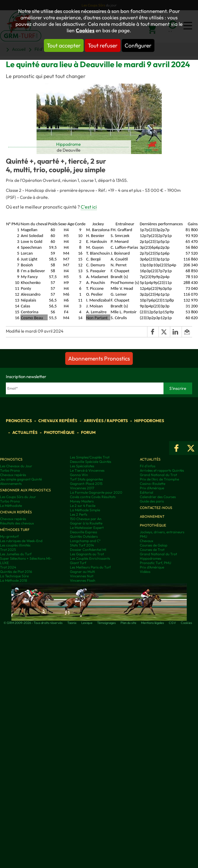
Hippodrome (68, 144)
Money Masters (82, 501)
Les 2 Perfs (79, 514)
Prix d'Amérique (152, 488)
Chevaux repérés (58, 421)
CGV (172, 623)
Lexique (87, 623)
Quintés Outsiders (84, 536)
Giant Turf (78, 563)
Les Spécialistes (82, 466)
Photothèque (59, 432)
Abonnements (11, 484)
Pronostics (19, 421)
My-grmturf (9, 536)
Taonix (72, 623)
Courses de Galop (154, 545)
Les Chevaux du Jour (16, 466)
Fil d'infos (148, 466)
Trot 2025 (8, 550)
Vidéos (145, 572)
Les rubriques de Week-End (21, 541)
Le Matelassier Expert (87, 528)
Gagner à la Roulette (86, 523)
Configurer (138, 45)
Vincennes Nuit (82, 576)
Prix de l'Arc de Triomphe (159, 479)
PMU (143, 536)
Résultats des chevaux (17, 523)
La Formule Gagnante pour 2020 (96, 492)
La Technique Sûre (14, 576)
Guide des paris (152, 501)
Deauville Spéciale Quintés (91, 462)
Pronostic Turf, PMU (155, 563)
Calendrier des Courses (158, 497)
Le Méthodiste (11, 506)
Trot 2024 (8, 567)
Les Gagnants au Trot (87, 554)
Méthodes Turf (15, 530)
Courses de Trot (152, 550)
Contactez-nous (156, 508)
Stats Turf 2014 (82, 545)
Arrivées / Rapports (106, 421)
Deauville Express (83, 532)
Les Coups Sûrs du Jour (18, 497)
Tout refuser (103, 45)
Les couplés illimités (15, 545)
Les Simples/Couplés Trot (90, 457)
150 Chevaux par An (86, 519)
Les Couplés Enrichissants (90, 558)
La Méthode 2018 (14, 580)
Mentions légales (153, 623)
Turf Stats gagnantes (86, 479)
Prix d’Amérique (152, 567)
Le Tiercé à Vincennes (87, 470)
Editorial (147, 492)
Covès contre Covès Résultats (93, 497)
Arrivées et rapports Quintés (162, 470)
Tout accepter (64, 45)
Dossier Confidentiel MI (88, 550)
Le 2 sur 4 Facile (83, 506)
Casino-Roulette (153, 484)
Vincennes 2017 (82, 488)
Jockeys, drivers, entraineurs (162, 532)
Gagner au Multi (82, 572)
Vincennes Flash (83, 580)
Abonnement (152, 516)
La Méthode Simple (85, 510)
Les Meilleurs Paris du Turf (90, 567)
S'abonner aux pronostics (25, 490)
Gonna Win (79, 475)
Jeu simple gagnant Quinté (21, 479)
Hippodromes (149, 421)
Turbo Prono (10, 470)
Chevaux (147, 541)
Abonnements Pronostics (99, 358)
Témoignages (106, 623)
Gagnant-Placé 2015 (86, 484)
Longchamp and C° (85, 541)
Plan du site (128, 623)
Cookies (85, 31)
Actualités (25, 432)
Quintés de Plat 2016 (16, 572)
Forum (88, 432)
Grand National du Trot (158, 475)
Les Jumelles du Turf (16, 554)
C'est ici (89, 207)
